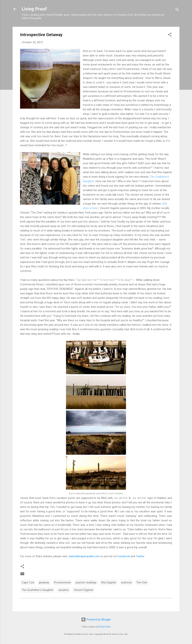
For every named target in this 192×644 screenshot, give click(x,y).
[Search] (177, 10)
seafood (126, 582)
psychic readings (86, 582)
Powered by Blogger (96, 620)
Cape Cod (28, 582)
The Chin (142, 582)
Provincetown (62, 582)
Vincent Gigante (83, 590)
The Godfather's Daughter (38, 590)
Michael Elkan (104, 627)
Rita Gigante (109, 582)
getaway (44, 582)
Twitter (140, 556)
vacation (64, 590)
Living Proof (34, 9)
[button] (170, 35)
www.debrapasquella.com (84, 556)
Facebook (124, 556)
